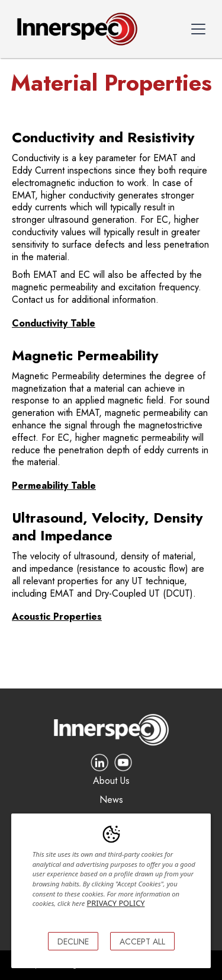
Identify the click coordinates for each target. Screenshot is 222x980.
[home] (74, 29)
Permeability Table (54, 486)
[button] (198, 29)
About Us (111, 781)
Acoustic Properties (57, 616)
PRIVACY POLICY (116, 903)
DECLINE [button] (73, 941)
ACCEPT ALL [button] (142, 941)
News (111, 800)
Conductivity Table (54, 323)
